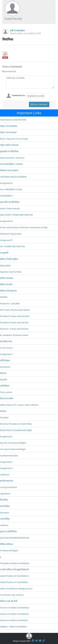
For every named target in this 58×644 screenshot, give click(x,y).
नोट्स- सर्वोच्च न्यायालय (9, 145)
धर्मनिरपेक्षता (5, 360)
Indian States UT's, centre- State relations (19, 405)
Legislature (5, 494)
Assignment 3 (6, 436)
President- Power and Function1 (15, 316)
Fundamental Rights (9, 551)
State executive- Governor (12, 158)
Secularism (5, 367)
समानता (3, 373)
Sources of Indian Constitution (14, 620)
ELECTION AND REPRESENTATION (15, 538)
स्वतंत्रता (3, 411)
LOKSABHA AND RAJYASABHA (13, 177)
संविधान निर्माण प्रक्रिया (9, 259)
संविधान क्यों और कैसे (9, 601)
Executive (4, 513)
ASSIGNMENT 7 (7, 196)
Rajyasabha (5, 265)
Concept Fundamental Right (13, 449)
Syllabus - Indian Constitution (13, 627)
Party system (6, 392)
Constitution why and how (12, 595)
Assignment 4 (6, 354)
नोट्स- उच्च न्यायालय (8, 132)
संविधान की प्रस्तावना (8, 291)
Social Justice (6, 348)
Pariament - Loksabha (10, 303)
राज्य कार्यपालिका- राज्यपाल (11, 164)
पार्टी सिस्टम (5, 386)
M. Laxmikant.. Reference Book (14, 335)
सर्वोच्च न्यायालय (6, 278)
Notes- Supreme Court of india (14, 139)
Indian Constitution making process (16, 589)
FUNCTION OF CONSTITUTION (13, 120)
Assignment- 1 (7, 468)
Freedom (4, 417)
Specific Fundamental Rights (13, 443)
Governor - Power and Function (14, 329)
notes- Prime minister (10, 208)
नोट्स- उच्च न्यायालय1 (9, 126)
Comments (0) (9, 71)
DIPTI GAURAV (17, 30)
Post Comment (39, 104)
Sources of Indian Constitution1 (14, 614)
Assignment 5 (6, 240)
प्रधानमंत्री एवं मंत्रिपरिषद (10, 202)
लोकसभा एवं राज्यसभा (9, 170)
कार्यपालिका (5, 506)
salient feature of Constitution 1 (15, 576)
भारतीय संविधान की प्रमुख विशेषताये (14, 570)
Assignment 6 (6, 221)
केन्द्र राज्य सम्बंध (7, 398)
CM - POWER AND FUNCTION (12, 246)
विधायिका (4, 500)
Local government (8, 487)
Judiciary (4, 525)
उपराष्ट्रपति (4, 253)
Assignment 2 (6, 462)
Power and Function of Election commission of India (24, 227)
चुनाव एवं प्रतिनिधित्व (8, 532)
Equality (4, 379)
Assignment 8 (6, 183)
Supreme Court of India (11, 272)
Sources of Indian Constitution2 (14, 608)
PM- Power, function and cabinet (15, 310)
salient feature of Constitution (14, 582)
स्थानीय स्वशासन (7, 481)
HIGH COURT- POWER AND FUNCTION (16, 215)
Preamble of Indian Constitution (15, 563)
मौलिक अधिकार (6, 544)
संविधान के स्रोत (6, 284)
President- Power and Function (14, 322)
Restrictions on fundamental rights (16, 430)
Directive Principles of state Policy (16, 424)
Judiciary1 (5, 475)
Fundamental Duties (9, 455)
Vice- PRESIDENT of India (11, 189)
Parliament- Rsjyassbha (11, 234)
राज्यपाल (4, 297)
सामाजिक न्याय (6, 341)
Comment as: (19, 95)
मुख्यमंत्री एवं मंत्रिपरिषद (9, 151)
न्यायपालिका (5, 519)
